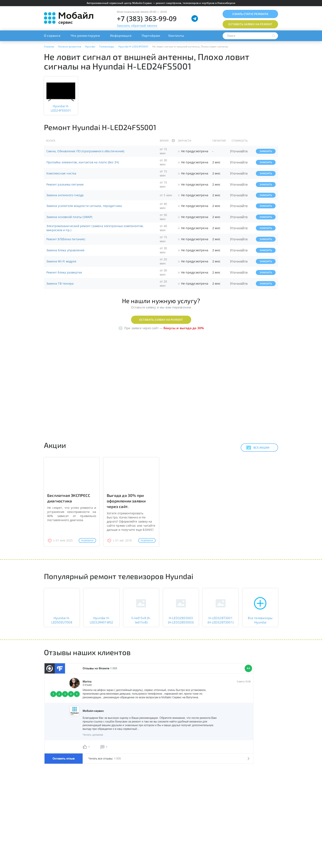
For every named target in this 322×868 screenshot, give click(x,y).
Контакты (176, 35)
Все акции (258, 448)
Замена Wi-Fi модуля (61, 261)
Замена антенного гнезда (65, 195)
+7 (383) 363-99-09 (147, 19)
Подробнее (87, 540)
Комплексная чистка (61, 173)
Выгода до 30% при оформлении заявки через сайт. (126, 501)
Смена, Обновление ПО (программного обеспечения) (85, 151)
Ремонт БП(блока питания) (66, 239)
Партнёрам (151, 35)
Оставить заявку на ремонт (161, 320)
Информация (121, 35)
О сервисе (52, 35)
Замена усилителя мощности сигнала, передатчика (84, 206)
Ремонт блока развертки (64, 272)
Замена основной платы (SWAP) (69, 217)
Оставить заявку (250, 24)
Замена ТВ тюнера (60, 283)
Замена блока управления (66, 250)
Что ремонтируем (85, 35)
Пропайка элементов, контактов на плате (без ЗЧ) (83, 162)
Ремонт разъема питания (65, 184)
